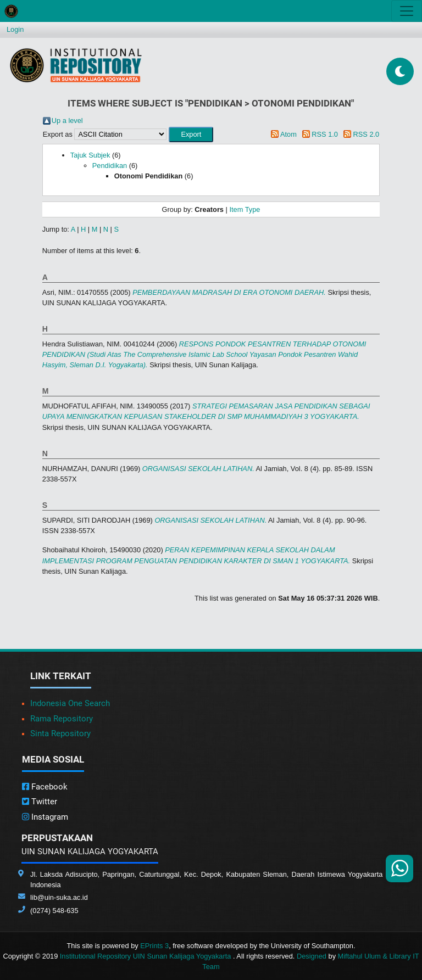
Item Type (245, 209)
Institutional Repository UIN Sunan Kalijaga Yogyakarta (146, 956)
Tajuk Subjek (90, 155)
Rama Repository (62, 719)
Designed (312, 956)
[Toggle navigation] (407, 11)
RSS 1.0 (325, 134)
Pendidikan (110, 166)
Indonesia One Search (70, 703)
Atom (288, 134)
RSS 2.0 (367, 134)
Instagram (45, 817)
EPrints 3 (154, 946)
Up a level (67, 121)
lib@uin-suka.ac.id (59, 897)
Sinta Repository (60, 733)
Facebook (45, 787)
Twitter (40, 802)
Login (15, 29)
